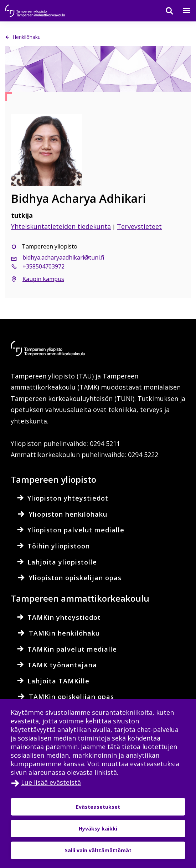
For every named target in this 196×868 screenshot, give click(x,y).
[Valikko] (182, 11)
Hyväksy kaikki (98, 829)
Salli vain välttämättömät (98, 850)
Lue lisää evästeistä (51, 782)
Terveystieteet (139, 226)
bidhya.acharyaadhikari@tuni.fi (63, 257)
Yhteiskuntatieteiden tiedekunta (61, 226)
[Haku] (165, 11)
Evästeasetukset (98, 807)
